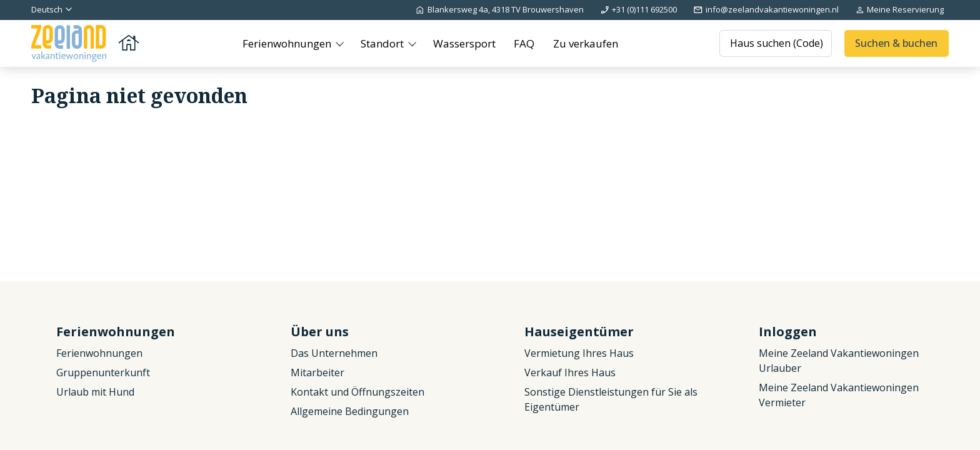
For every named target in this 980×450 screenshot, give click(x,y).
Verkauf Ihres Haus (570, 372)
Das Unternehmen (334, 353)
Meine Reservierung (899, 9)
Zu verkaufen (586, 43)
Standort (383, 43)
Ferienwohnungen (288, 43)
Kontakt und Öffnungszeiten (357, 392)
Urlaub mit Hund (95, 392)
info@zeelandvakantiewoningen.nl (766, 9)
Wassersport (464, 43)
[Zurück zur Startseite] (86, 43)
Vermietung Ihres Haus (579, 353)
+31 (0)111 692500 (638, 9)
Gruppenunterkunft (103, 372)
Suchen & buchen (896, 43)
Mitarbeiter (317, 372)
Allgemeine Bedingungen (350, 411)
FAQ (524, 43)
